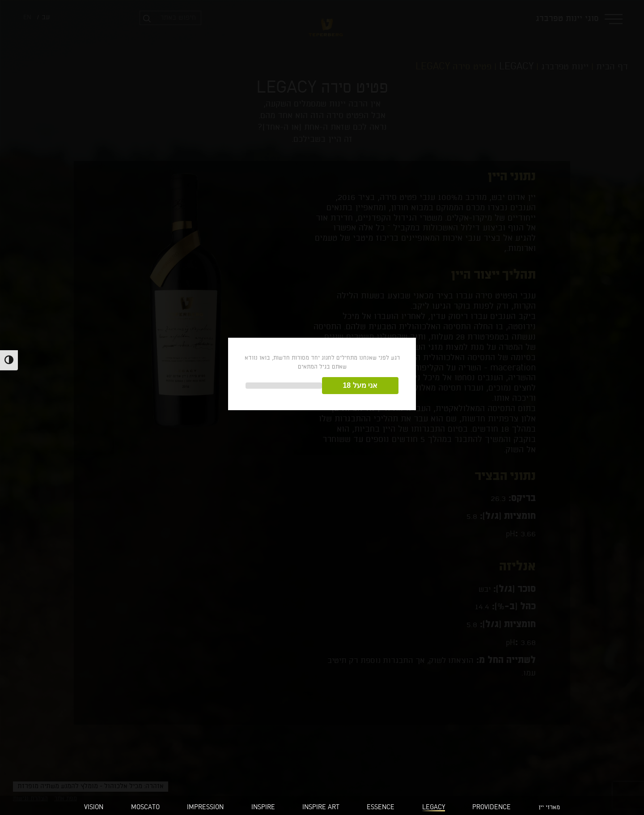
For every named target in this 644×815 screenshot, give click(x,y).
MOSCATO (145, 808)
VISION (94, 808)
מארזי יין (549, 808)
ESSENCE (381, 808)
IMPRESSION (205, 808)
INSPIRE (263, 808)
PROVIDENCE (491, 808)
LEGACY (434, 808)
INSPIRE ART (321, 808)
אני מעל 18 (360, 385)
